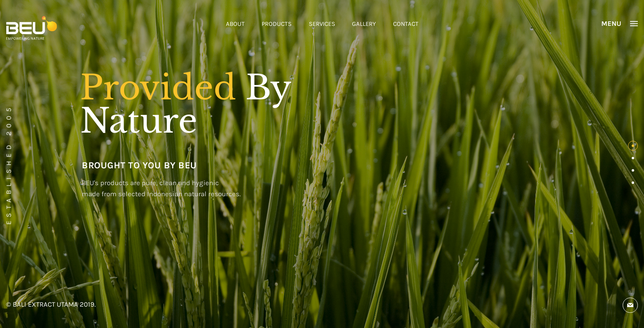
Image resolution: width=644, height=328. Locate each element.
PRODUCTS (277, 24)
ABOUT (235, 24)
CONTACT (406, 24)
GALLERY (364, 24)
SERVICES (322, 24)
